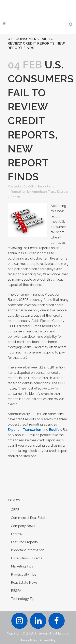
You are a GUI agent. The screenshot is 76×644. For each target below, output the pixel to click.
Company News (23, 526)
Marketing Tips (22, 566)
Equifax (55, 430)
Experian (15, 430)
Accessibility (48, 640)
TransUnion (32, 430)
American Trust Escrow (50, 192)
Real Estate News (24, 583)
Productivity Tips (24, 574)
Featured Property (25, 542)
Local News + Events (27, 558)
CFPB (15, 510)
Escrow (17, 534)
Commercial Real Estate (29, 518)
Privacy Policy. (29, 640)
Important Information (28, 550)
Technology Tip (23, 599)
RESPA (16, 591)
